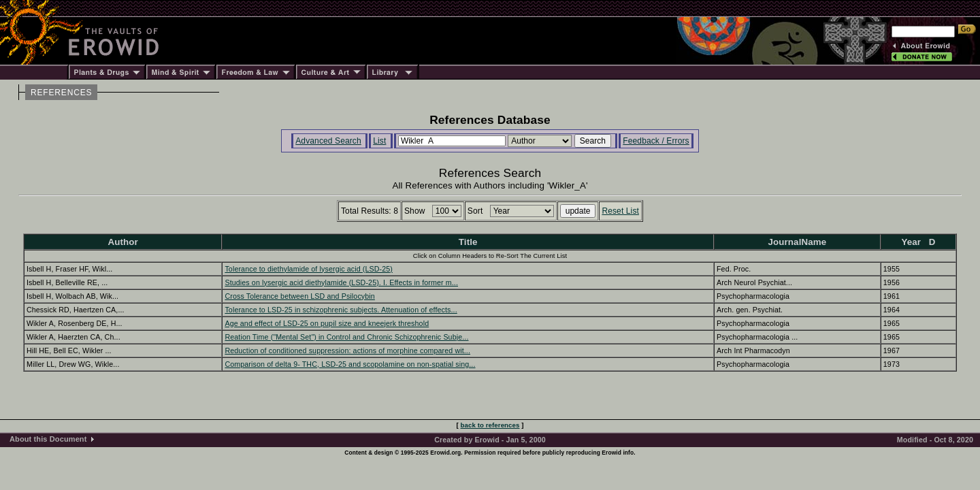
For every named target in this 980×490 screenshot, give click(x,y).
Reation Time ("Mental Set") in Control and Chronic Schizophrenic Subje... (346, 337)
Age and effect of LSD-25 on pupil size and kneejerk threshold (327, 323)
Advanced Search (328, 141)
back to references (490, 425)
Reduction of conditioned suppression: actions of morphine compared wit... (347, 350)
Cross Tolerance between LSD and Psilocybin (299, 296)
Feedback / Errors (656, 141)
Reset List (620, 211)
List (379, 141)
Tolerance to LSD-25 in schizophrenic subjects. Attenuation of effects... (341, 310)
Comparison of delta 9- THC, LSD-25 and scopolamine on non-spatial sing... (350, 364)
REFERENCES (61, 93)
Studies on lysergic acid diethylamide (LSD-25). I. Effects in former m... (341, 282)
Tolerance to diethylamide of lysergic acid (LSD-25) (309, 269)
